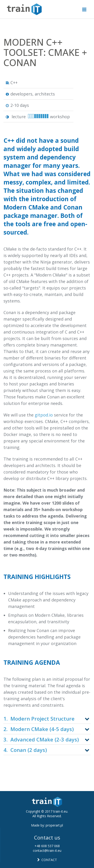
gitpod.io (44, 415)
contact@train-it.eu (47, 851)
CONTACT (47, 860)
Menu (86, 7)
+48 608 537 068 (47, 846)
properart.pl (54, 825)
